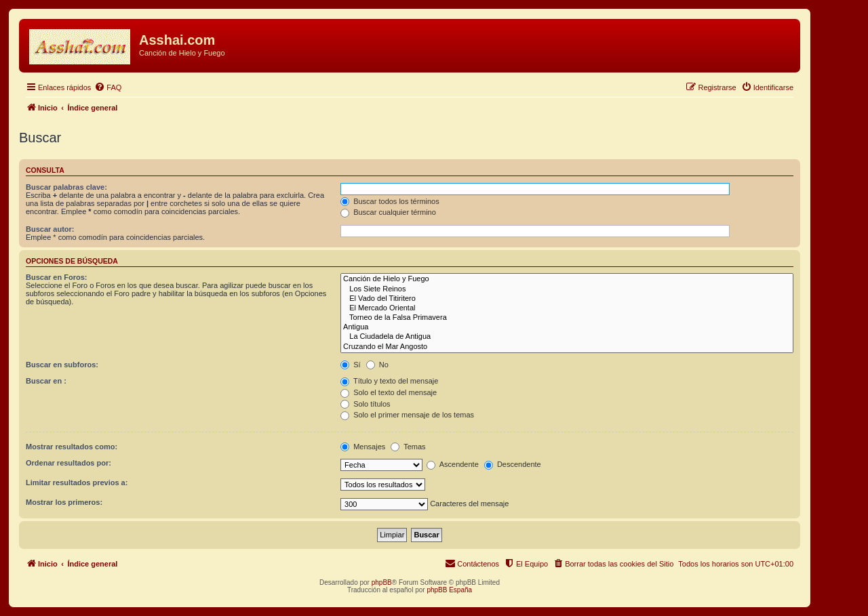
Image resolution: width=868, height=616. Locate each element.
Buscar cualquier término (388, 212)
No (377, 365)
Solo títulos (365, 404)
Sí (350, 365)
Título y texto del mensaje (389, 381)
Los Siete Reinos (567, 289)
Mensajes (363, 447)
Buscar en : (46, 381)
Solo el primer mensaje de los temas (407, 415)
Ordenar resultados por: (68, 463)
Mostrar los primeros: (64, 502)
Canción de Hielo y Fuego (567, 279)
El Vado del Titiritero (567, 299)
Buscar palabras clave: (66, 187)
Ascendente (453, 464)
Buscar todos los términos (390, 201)
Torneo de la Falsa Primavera (567, 318)
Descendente (513, 464)
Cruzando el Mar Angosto (567, 347)
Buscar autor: (50, 229)
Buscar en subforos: (62, 365)
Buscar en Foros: (56, 277)
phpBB (382, 582)
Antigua (567, 327)
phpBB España (449, 590)
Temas (408, 447)
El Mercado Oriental (567, 308)
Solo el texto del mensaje (389, 392)
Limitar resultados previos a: (77, 482)
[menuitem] (108, 87)
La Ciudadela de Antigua (567, 337)
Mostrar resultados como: (72, 447)
